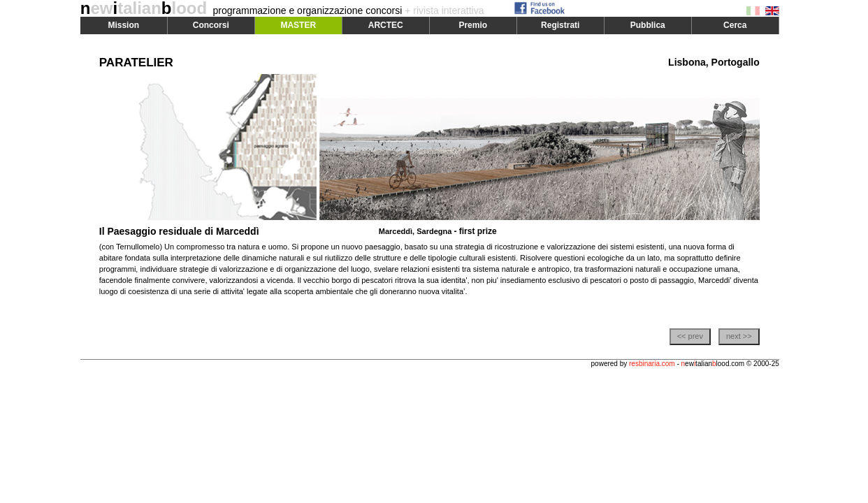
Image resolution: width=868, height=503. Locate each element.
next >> (739, 336)
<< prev (690, 336)
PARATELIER (136, 63)
